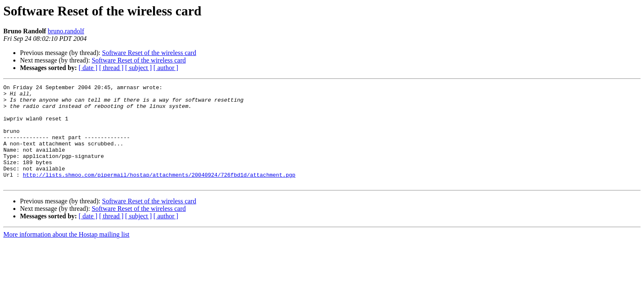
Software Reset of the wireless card (149, 53)
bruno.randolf (66, 31)
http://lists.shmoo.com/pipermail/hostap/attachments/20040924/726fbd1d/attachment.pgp (159, 193)
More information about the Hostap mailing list (66, 254)
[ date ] (88, 68)
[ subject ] (139, 68)
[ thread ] (111, 68)
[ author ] (166, 68)
